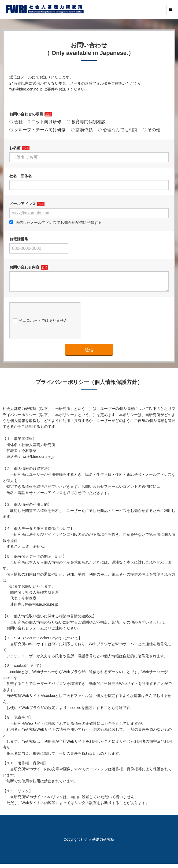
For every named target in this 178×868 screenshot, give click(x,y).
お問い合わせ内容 (24, 267)
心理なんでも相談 (118, 130)
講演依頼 (82, 130)
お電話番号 (19, 239)
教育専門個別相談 (86, 122)
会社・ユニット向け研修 (35, 122)
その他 (151, 130)
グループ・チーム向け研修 (38, 130)
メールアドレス (23, 204)
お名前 (15, 148)
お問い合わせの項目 (26, 114)
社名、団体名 (21, 176)
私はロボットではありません (40, 325)
